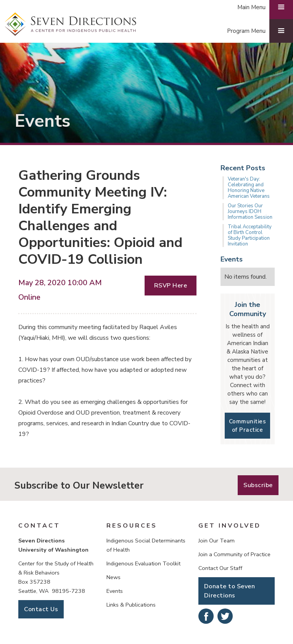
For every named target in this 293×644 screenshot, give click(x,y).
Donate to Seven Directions (230, 591)
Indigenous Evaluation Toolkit (143, 563)
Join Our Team (217, 541)
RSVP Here (171, 286)
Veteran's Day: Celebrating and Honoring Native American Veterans (249, 188)
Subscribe (258, 485)
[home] (71, 24)
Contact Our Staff (220, 568)
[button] (256, 31)
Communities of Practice (248, 426)
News (113, 577)
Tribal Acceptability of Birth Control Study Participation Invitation (250, 235)
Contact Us (41, 609)
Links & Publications (131, 605)
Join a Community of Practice (234, 554)
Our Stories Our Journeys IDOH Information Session (250, 211)
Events (115, 591)
